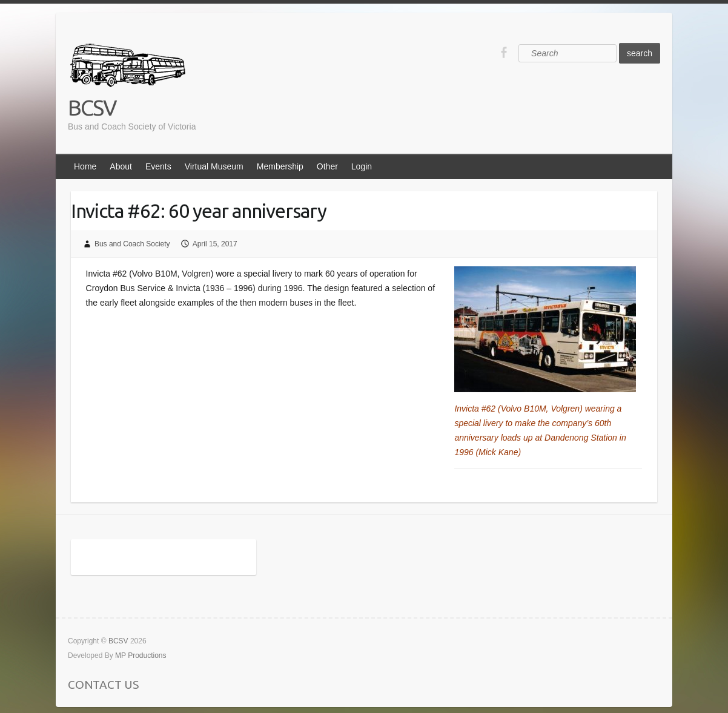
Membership (280, 166)
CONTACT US (103, 685)
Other (327, 166)
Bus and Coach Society (132, 244)
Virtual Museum (214, 166)
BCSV (92, 107)
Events (158, 166)
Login (362, 166)
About (121, 166)
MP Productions (141, 655)
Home (85, 166)
